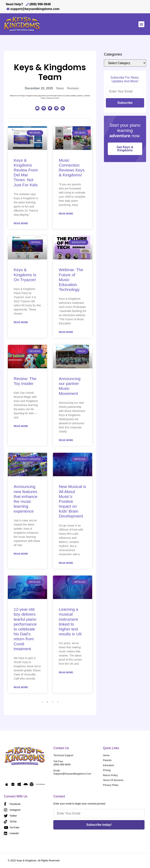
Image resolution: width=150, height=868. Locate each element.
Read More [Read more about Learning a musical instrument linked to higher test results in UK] (66, 673)
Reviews (73, 88)
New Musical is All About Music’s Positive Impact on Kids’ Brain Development (72, 501)
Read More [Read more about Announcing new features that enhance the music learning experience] (21, 554)
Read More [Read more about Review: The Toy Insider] (21, 426)
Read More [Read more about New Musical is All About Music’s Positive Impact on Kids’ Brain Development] (66, 563)
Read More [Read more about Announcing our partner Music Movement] (66, 440)
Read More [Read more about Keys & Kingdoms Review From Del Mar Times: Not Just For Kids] (21, 223)
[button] (141, 24)
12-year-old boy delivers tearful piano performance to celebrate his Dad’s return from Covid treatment (25, 629)
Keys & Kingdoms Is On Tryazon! (25, 275)
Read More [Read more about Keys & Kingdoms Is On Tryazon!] (21, 322)
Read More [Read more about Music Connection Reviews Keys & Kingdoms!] (66, 214)
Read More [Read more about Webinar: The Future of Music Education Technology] (66, 332)
